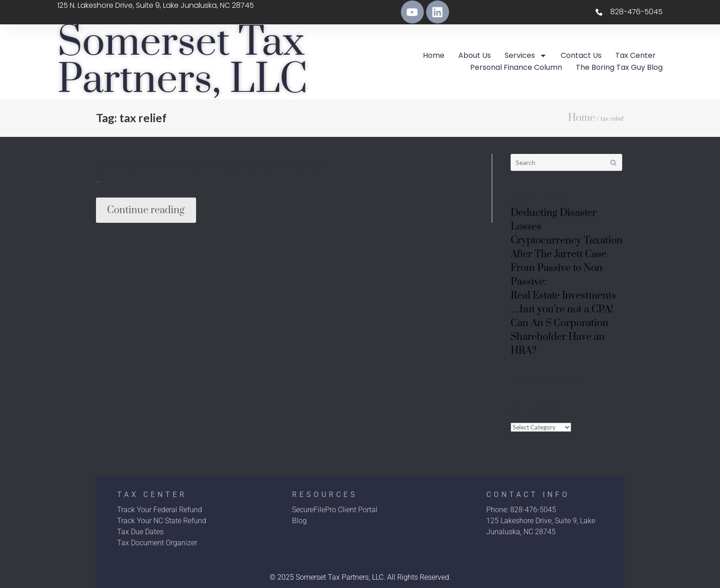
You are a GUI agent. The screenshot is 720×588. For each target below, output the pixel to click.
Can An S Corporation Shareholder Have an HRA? (560, 337)
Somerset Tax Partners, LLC (183, 62)
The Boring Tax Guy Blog (619, 67)
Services (526, 56)
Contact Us (581, 55)
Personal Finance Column (516, 67)
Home (434, 55)
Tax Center (636, 55)
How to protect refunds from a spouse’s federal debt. (212, 166)
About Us (475, 55)
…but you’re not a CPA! (562, 309)
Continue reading (146, 210)
